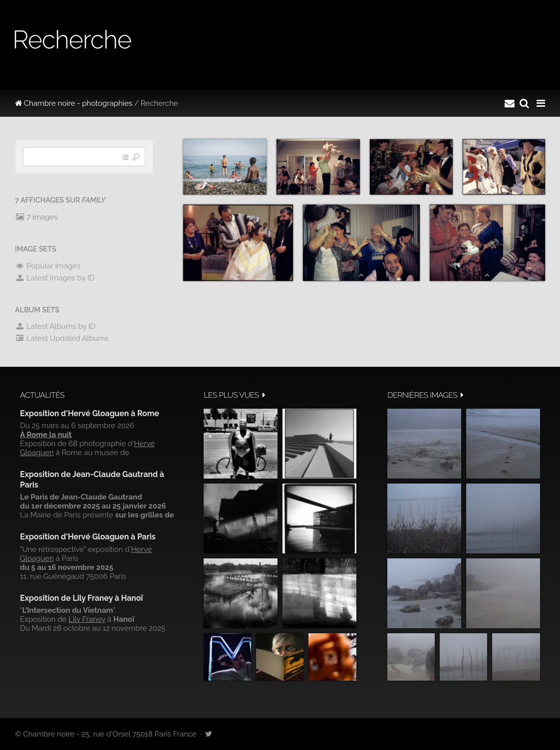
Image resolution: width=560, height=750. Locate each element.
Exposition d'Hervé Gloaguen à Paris (88, 537)
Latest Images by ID (55, 278)
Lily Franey (87, 619)
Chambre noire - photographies (74, 103)
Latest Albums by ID (55, 326)
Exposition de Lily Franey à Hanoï (81, 598)
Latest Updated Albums (62, 338)
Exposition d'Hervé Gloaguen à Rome (90, 413)
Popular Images (48, 266)
